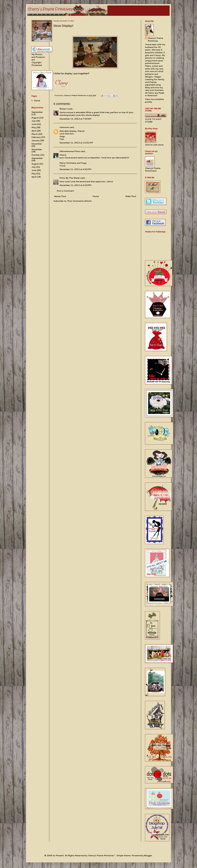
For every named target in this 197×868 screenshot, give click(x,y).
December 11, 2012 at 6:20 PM (75, 185)
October (36, 155)
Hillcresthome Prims (70, 151)
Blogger (148, 856)
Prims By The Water (70, 178)
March (35, 134)
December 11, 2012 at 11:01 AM (76, 143)
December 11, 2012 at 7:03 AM (75, 119)
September (37, 112)
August (35, 118)
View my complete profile (154, 101)
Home (96, 196)
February (36, 137)
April (34, 131)
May (34, 127)
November (37, 149)
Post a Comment (65, 191)
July (33, 121)
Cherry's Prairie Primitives (75, 95)
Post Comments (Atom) (79, 201)
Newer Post (60, 196)
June (34, 124)
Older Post (131, 196)
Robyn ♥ (64, 109)
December (37, 144)
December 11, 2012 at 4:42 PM (75, 169)
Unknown (64, 127)
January (35, 140)
